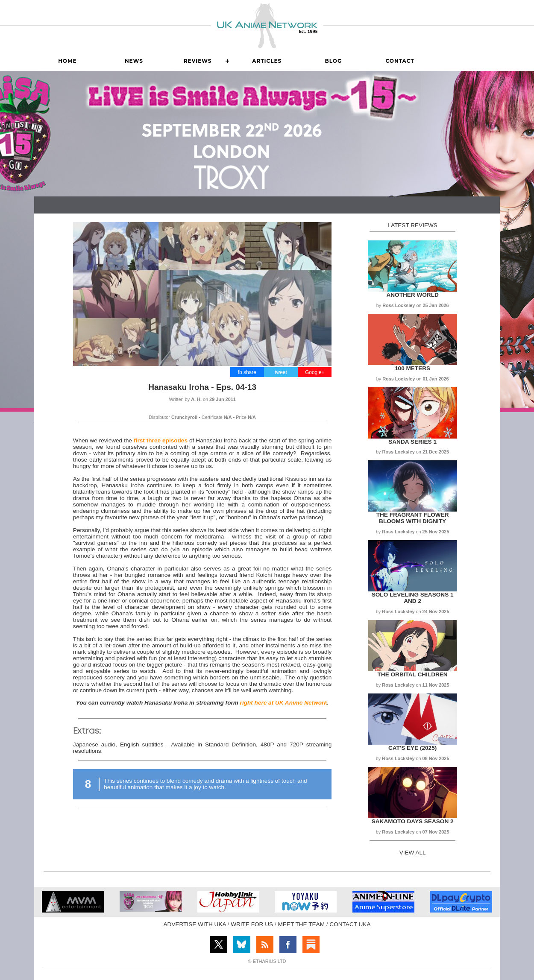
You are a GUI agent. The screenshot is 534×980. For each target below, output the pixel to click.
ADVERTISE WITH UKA (195, 924)
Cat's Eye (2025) (412, 748)
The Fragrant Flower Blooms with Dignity (413, 518)
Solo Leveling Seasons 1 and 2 (413, 598)
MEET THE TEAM (301, 924)
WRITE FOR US (252, 924)
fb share (247, 372)
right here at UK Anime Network (284, 703)
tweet (281, 372)
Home (67, 61)
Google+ (315, 372)
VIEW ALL (413, 853)
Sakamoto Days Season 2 (413, 821)
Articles (267, 61)
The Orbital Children (413, 674)
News (134, 61)
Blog (334, 61)
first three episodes (161, 440)
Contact (400, 61)
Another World (412, 295)
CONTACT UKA (350, 924)
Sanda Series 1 (412, 442)
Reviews (198, 61)
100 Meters (412, 368)
